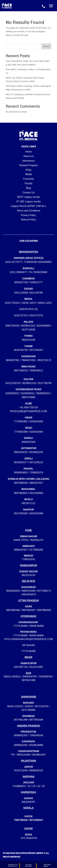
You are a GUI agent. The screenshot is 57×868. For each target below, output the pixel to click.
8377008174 (44, 591)
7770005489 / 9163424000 (28, 432)
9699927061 (13, 360)
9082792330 (12, 326)
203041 (29, 706)
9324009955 (45, 262)
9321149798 (36, 293)
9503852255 (36, 452)
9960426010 (21, 452)
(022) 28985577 (18, 272)
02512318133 (13, 383)
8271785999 (28, 710)
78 (30, 272)
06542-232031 (15, 706)
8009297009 (28, 442)
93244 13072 (29, 303)
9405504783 (30, 677)
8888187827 (21, 550)
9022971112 (28, 503)
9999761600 (28, 591)
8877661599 (36, 720)
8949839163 (36, 770)
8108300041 (28, 393)
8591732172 (44, 360)
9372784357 (36, 350)
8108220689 (41, 272)
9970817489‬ (28, 680)
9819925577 (21, 462)
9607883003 (21, 493)
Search (46, 46)
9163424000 (36, 421)
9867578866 (28, 397)
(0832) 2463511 (12, 677)
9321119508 (21, 293)
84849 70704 (21, 540)
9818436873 (29, 594)
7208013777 (36, 282)
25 (43, 786)
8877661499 (21, 720)
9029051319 (28, 326)
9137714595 (28, 330)
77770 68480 (20, 626)
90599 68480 (37, 626)
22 (29, 786)
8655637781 (21, 282)
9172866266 (36, 550)
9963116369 (23, 755)
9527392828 (21, 513)
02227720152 (12, 303)
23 (34, 786)
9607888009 (21, 483)
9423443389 (36, 513)
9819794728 (21, 350)
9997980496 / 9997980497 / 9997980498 (29, 610)
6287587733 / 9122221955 (28, 667)
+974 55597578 (29, 838)
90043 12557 (45, 303)
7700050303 (31, 262)
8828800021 (43, 393)
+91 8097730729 (28, 407)
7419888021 (19, 786)
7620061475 (37, 540)
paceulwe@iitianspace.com (29, 411)
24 (39, 786)
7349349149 (36, 735)
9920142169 (28, 340)
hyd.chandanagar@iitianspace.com (28, 639)
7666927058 (28, 360)
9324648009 (43, 326)
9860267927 (36, 483)
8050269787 (28, 802)
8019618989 (36, 745)
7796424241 (28, 559)
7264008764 (45, 677)
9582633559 (13, 591)
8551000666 (36, 493)
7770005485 (21, 421)
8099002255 (21, 735)
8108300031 (12, 393)
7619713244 (21, 770)
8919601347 (39, 755)
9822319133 (28, 575)
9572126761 (42, 706)
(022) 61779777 (14, 262)
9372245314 (36, 462)
